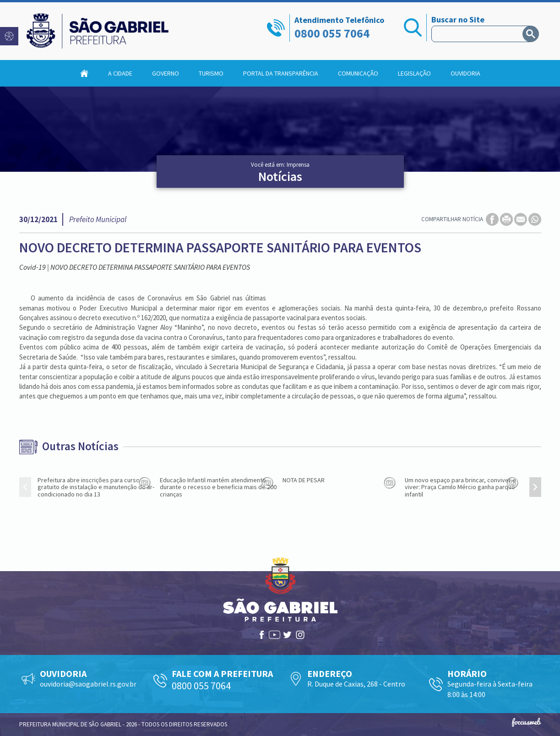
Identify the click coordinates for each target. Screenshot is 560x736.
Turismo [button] (211, 73)
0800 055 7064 (332, 33)
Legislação (414, 73)
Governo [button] (166, 73)
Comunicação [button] (358, 73)
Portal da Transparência (281, 73)
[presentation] (25, 487)
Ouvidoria (465, 73)
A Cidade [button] (120, 73)
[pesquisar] (479, 34)
